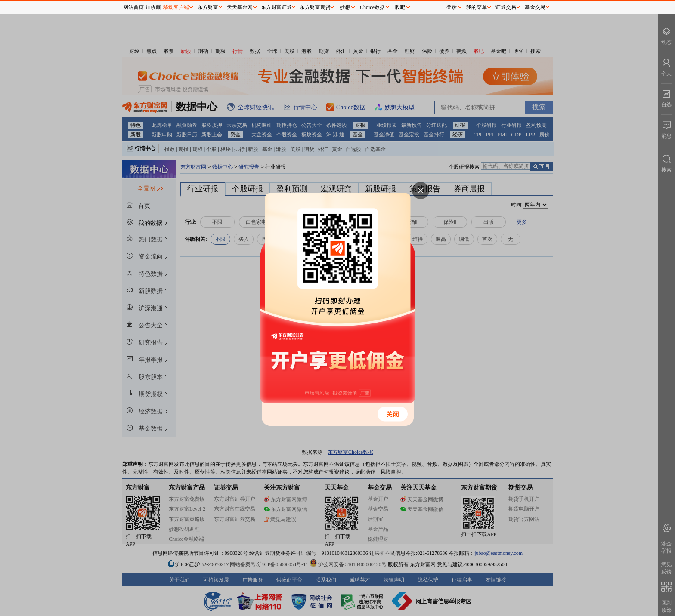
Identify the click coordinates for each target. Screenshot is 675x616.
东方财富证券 (276, 7)
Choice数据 (372, 7)
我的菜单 (477, 7)
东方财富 (208, 7)
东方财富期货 (315, 7)
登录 (452, 7)
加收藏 (153, 7)
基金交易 (535, 7)
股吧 (400, 7)
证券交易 (506, 7)
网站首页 (133, 7)
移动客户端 (176, 7)
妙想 (345, 7)
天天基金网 (240, 7)
